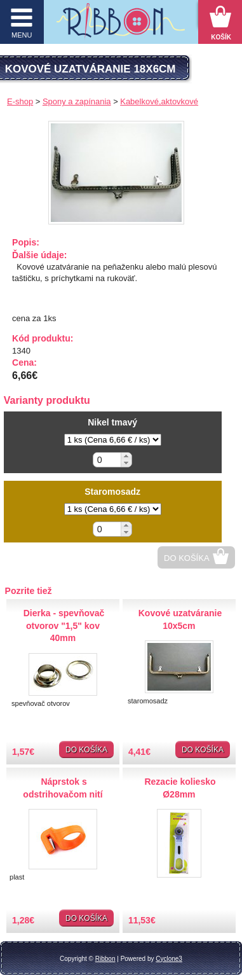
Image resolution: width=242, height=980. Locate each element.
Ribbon (105, 959)
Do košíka (187, 558)
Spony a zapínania (77, 101)
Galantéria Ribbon (121, 25)
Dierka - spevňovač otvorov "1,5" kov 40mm (64, 625)
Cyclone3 (169, 959)
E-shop (20, 101)
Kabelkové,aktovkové (159, 101)
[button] (126, 456)
